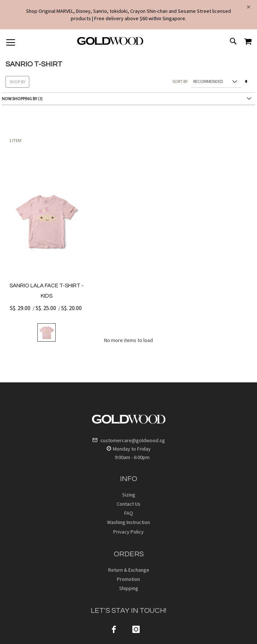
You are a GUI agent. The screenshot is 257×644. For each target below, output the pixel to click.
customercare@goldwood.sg (129, 440)
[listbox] (47, 332)
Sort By (180, 81)
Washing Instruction (128, 522)
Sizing (129, 495)
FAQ (129, 513)
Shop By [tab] (17, 82)
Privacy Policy (128, 532)
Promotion (128, 579)
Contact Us (128, 504)
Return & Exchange (129, 570)
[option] (47, 332)
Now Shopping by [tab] (19, 99)
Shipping (129, 588)
